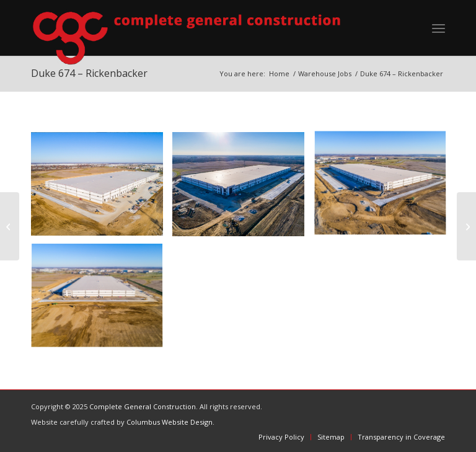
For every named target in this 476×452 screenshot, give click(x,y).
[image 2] (385, 189)
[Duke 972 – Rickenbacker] (466, 226)
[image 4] (102, 189)
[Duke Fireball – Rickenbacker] (10, 226)
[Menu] (439, 28)
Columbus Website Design (170, 422)
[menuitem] (439, 28)
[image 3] (102, 302)
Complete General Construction (143, 406)
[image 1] (243, 189)
